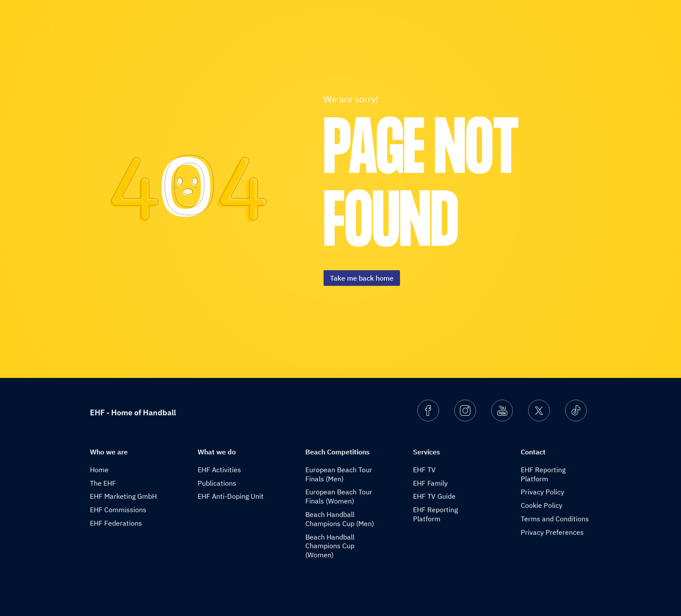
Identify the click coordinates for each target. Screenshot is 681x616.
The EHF (103, 483)
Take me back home (362, 278)
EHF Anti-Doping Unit (231, 496)
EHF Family (430, 483)
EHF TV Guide (434, 496)
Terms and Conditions (555, 519)
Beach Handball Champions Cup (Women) (330, 546)
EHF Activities (219, 470)
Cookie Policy (542, 505)
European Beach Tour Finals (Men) (339, 474)
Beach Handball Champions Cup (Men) (340, 519)
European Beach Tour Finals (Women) (339, 496)
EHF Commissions (118, 510)
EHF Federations (116, 523)
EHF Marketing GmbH (123, 496)
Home (99, 470)
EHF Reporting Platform (435, 514)
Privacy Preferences (552, 532)
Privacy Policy (542, 492)
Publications (217, 483)
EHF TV (424, 470)
